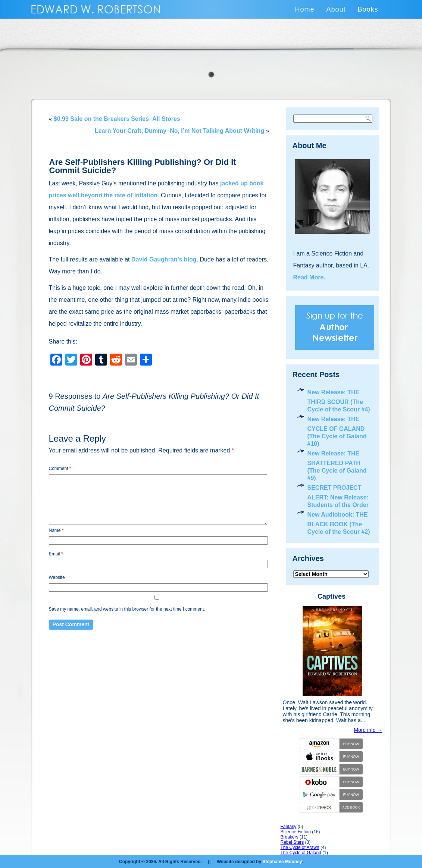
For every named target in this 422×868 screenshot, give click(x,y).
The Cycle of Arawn (300, 847)
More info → (368, 730)
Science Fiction (296, 832)
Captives (332, 596)
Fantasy (289, 827)
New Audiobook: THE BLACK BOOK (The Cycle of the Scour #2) (339, 523)
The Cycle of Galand (301, 853)
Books (368, 9)
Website (57, 577)
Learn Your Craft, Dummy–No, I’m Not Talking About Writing (179, 131)
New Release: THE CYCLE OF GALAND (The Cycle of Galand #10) (337, 431)
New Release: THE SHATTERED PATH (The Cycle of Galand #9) (337, 466)
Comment (60, 469)
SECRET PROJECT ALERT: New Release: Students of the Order (338, 496)
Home (304, 9)
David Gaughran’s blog (164, 259)
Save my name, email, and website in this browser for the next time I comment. (127, 609)
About (336, 9)
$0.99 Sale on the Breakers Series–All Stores (117, 119)
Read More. (309, 277)
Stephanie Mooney (282, 862)
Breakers (290, 837)
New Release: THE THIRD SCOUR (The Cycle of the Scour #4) (339, 401)
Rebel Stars (292, 842)
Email (56, 554)
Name (56, 530)
